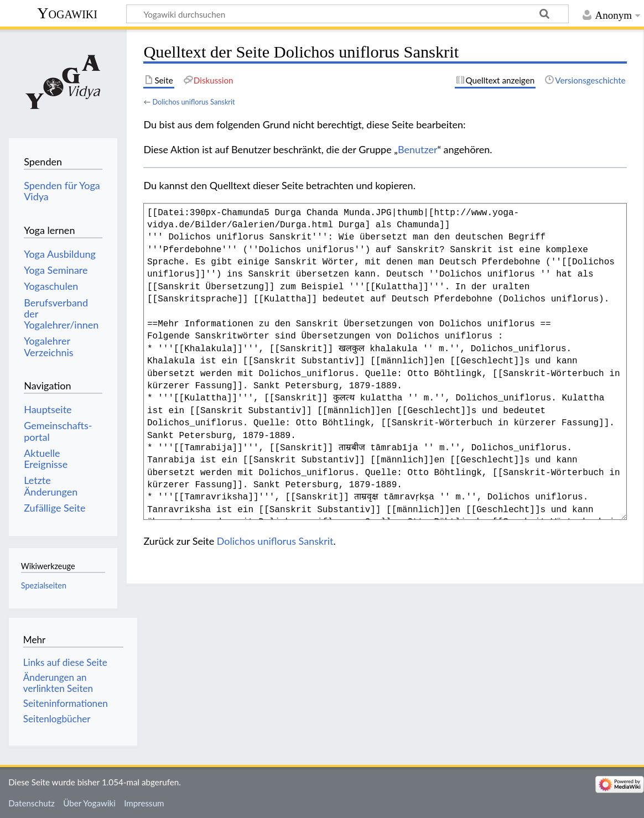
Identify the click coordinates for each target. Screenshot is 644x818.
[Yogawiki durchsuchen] (347, 14)
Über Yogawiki (89, 803)
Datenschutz (32, 803)
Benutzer (418, 149)
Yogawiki (67, 13)
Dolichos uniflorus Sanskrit (193, 102)
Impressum (144, 803)
